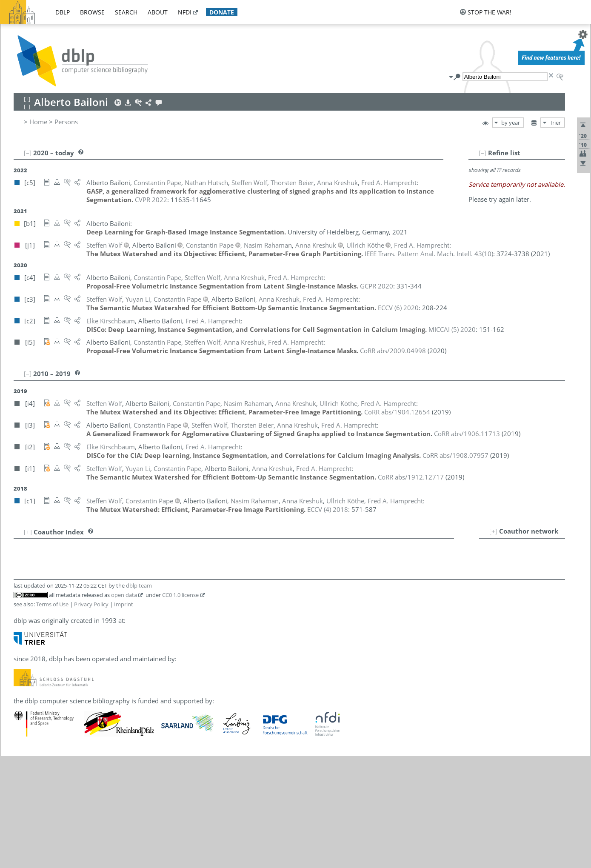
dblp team (139, 585)
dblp (63, 12)
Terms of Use (52, 604)
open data (124, 595)
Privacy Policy (91, 604)
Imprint (124, 604)
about (158, 12)
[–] (483, 153)
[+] (493, 531)
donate (222, 12)
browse (92, 12)
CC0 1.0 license (180, 595)
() (429, 254)
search (126, 12)
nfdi (185, 12)
